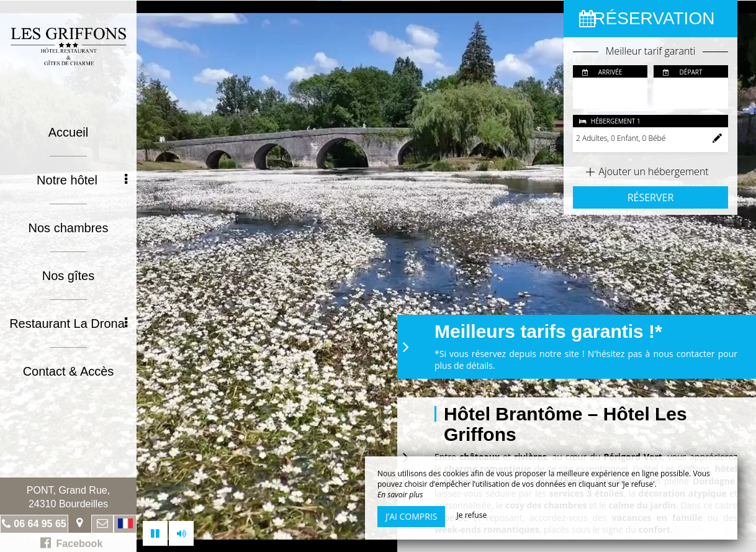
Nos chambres (69, 228)
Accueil (68, 132)
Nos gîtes (68, 276)
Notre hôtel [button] (82, 180)
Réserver (651, 197)
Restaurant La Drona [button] (68, 324)
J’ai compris (411, 516)
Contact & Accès (69, 371)
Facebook (72, 543)
